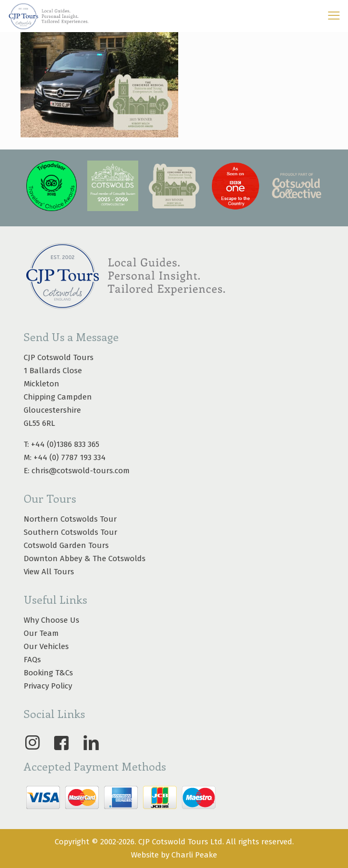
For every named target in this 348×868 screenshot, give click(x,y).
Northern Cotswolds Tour (70, 519)
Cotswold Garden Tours (66, 545)
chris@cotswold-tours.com (81, 471)
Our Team (41, 633)
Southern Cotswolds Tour (70, 532)
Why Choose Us (52, 620)
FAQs (32, 660)
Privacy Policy (48, 686)
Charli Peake (194, 855)
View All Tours (49, 572)
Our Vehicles (46, 646)
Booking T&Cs (48, 673)
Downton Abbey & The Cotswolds (85, 558)
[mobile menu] (334, 16)
